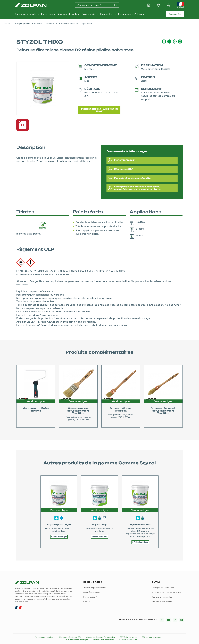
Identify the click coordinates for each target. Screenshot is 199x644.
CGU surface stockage (152, 637)
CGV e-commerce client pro (76, 640)
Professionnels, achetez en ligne (99, 110)
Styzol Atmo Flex (140, 524)
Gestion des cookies (128, 640)
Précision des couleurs (45, 637)
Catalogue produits (26, 14)
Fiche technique (60, 537)
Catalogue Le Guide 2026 (163, 588)
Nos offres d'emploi (92, 592)
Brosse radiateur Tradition (121, 409)
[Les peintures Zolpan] (35, 5)
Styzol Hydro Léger (59, 524)
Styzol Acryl (100, 524)
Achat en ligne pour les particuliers (167, 592)
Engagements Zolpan (130, 14)
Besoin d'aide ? (90, 597)
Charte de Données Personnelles (101, 637)
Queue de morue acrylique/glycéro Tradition (78, 411)
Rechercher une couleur (162, 597)
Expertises (47, 14)
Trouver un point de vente (95, 588)
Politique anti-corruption (104, 640)
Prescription (107, 14)
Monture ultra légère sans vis (36, 409)
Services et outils (67, 14)
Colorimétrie (88, 14)
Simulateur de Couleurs (162, 602)
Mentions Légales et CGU (71, 637)
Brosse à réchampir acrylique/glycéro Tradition (163, 411)
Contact (87, 602)
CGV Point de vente (128, 637)
